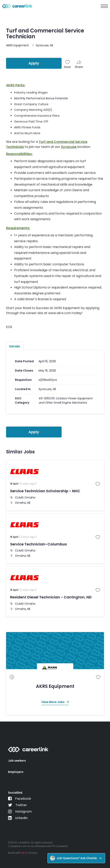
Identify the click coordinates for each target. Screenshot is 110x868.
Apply (34, 63)
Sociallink (15, 793)
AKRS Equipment (17, 45)
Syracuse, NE (45, 45)
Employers (16, 772)
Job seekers (17, 761)
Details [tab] (15, 346)
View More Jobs (55, 702)
